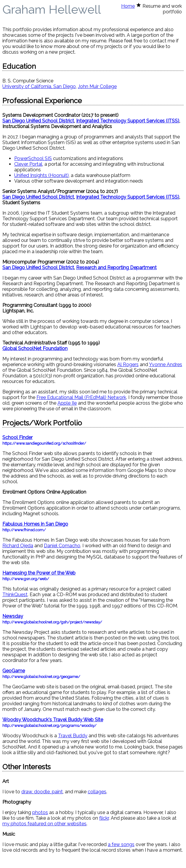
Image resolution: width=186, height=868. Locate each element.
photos (40, 812)
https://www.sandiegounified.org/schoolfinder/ (44, 443)
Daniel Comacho (62, 546)
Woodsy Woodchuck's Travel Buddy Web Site (53, 720)
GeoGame (14, 671)
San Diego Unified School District (38, 121)
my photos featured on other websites (44, 824)
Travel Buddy (73, 736)
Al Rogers (128, 364)
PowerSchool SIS (33, 158)
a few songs (121, 844)
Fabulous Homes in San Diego (35, 524)
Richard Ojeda (18, 546)
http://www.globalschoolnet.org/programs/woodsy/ (49, 726)
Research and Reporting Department (116, 268)
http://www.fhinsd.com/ (24, 530)
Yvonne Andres (166, 364)
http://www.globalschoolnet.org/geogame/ (41, 677)
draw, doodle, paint (42, 792)
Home (128, 6)
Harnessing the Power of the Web (39, 573)
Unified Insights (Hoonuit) (41, 175)
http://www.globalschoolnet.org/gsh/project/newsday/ (52, 622)
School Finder (17, 437)
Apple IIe (67, 403)
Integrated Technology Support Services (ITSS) (128, 121)
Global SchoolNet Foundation (35, 348)
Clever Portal (28, 164)
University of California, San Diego (39, 86)
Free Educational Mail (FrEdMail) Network (81, 397)
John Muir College (97, 86)
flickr (104, 818)
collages (97, 792)
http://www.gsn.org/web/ (26, 579)
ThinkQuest (15, 595)
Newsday (13, 616)
